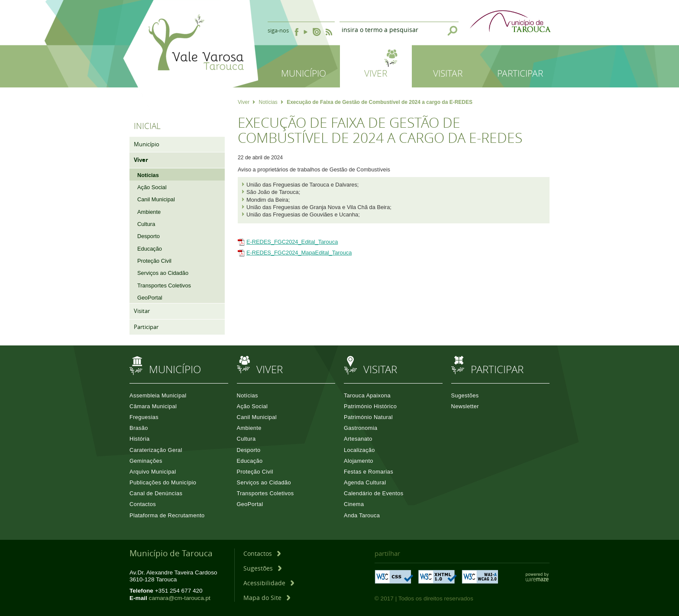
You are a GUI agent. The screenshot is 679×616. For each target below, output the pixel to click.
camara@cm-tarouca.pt (180, 598)
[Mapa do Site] (267, 598)
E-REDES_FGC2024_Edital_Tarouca (292, 242)
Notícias (271, 102)
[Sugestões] (262, 568)
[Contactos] (262, 553)
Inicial (147, 126)
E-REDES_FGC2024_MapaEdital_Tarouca (299, 253)
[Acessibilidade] (269, 583)
